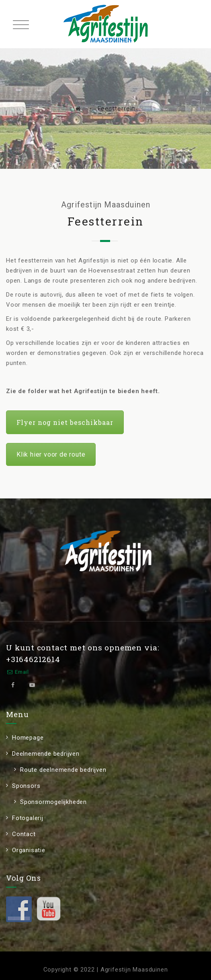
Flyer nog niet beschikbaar (65, 422)
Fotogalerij (28, 818)
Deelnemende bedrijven (46, 754)
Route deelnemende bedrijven (63, 770)
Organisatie (29, 850)
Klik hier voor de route (51, 454)
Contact (24, 834)
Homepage (28, 738)
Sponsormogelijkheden (53, 802)
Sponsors (26, 786)
